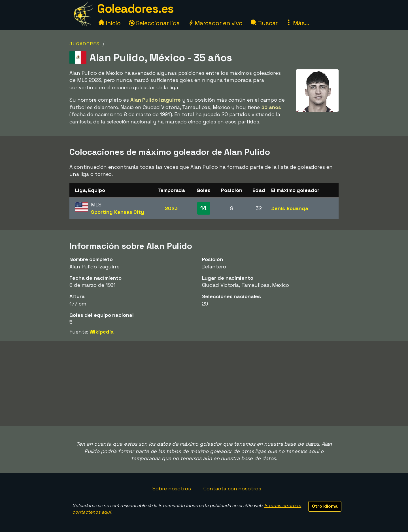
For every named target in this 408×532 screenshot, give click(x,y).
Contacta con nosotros (232, 489)
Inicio (110, 23)
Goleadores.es (135, 9)
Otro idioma (325, 506)
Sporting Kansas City (117, 212)
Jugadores (85, 44)
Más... (297, 23)
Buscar (264, 23)
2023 (171, 208)
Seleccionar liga (154, 23)
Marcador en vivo (215, 23)
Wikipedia (102, 332)
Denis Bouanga (290, 208)
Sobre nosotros (172, 489)
